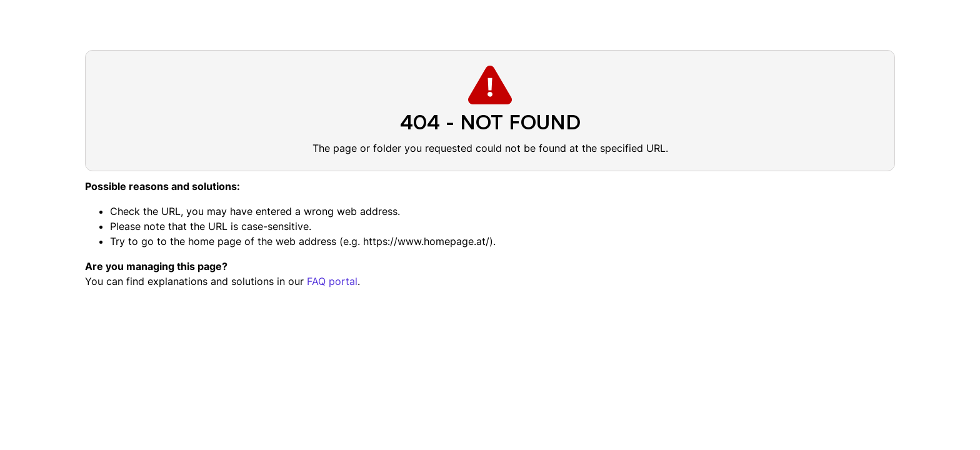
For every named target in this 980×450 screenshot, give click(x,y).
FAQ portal (332, 281)
